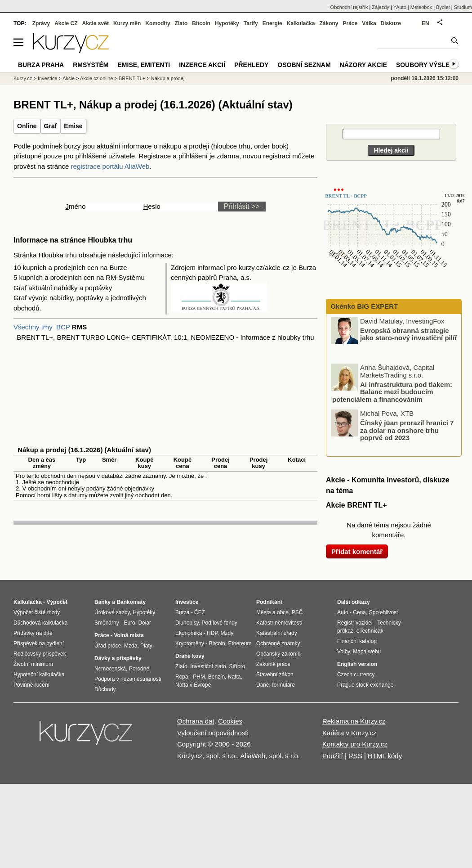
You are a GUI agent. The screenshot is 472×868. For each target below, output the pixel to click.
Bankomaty (131, 602)
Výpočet (57, 602)
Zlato (181, 23)
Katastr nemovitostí (279, 623)
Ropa (182, 677)
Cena (359, 612)
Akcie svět (96, 23)
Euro (129, 623)
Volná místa (129, 635)
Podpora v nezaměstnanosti (128, 679)
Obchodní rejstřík (349, 7)
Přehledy (251, 65)
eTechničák (370, 631)
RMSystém (91, 65)
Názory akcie (363, 65)
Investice (47, 78)
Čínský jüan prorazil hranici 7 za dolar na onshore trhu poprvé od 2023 (407, 430)
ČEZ (200, 612)
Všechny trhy (33, 327)
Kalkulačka (301, 23)
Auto (343, 612)
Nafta (234, 677)
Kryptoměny (190, 643)
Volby (343, 652)
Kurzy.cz (23, 78)
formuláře (283, 685)
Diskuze (391, 23)
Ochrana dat (196, 721)
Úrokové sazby (112, 612)
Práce (350, 23)
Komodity (158, 23)
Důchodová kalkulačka (40, 623)
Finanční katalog (357, 641)
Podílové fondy (219, 623)
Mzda (131, 646)
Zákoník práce (273, 664)
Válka (369, 23)
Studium (463, 7)
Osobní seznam (304, 65)
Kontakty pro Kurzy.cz (355, 744)
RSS (355, 756)
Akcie (69, 78)
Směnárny (107, 623)
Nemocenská (110, 669)
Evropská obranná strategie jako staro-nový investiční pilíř (409, 334)
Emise (73, 126)
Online (27, 126)
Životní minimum (33, 664)
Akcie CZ (66, 23)
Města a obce (272, 612)
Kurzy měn (127, 23)
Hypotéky (227, 23)
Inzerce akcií (202, 65)
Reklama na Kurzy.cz (354, 721)
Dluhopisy (187, 623)
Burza (182, 612)
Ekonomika (189, 633)
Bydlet (443, 7)
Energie (272, 23)
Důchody (105, 689)
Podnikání (269, 602)
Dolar (145, 623)
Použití (333, 756)
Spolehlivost (384, 612)
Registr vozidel (355, 623)
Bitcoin (201, 23)
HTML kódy (385, 756)
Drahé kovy (190, 656)
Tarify (251, 23)
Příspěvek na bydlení (39, 643)
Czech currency (356, 675)
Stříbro (237, 666)
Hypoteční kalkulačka (39, 675)
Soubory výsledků (430, 65)
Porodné (139, 669)
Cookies (230, 721)
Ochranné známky (278, 643)
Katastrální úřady (277, 633)
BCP (63, 327)
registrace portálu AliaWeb (110, 166)
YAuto (400, 7)
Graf (51, 126)
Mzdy (227, 633)
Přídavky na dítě (33, 633)
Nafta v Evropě (193, 685)
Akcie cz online (96, 78)
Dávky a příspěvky (118, 658)
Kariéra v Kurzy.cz (350, 733)
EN (425, 23)
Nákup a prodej (168, 78)
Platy (146, 646)
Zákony (329, 23)
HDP (212, 633)
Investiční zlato (208, 666)
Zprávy (41, 23)
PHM (199, 677)
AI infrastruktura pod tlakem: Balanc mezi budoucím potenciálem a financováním (392, 391)
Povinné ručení (31, 685)
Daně (263, 685)
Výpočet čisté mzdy (37, 612)
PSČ (297, 612)
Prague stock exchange (365, 685)
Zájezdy (381, 7)
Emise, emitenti (144, 65)
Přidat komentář (357, 551)
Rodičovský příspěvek (40, 654)
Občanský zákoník (278, 654)
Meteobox (421, 7)
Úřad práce (108, 646)
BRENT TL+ (132, 78)
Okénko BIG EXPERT (363, 306)
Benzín (216, 677)
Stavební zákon (275, 675)
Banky (102, 602)
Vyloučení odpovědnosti (213, 733)
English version (357, 664)
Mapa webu (367, 652)
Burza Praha (41, 65)
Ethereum (240, 643)
